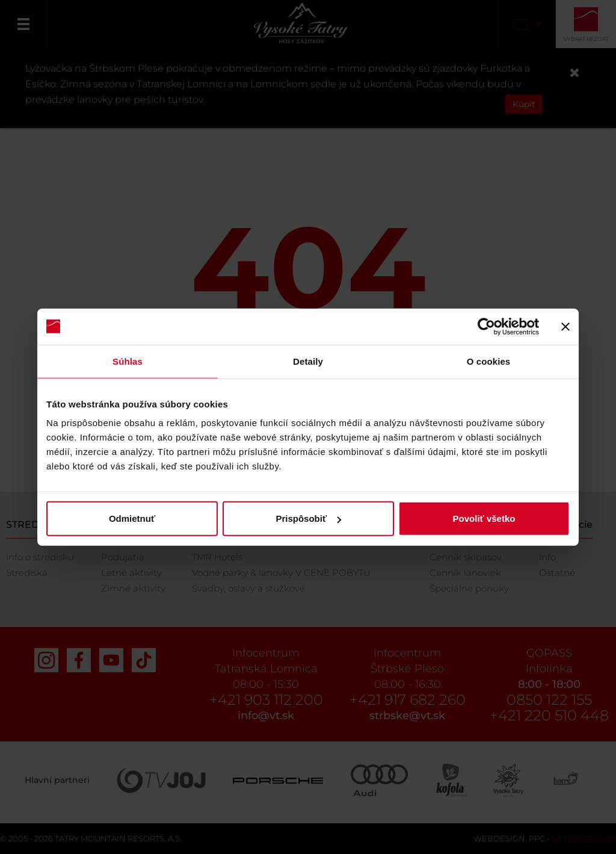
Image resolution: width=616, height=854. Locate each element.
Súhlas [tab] (128, 361)
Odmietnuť (132, 518)
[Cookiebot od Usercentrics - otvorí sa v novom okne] (486, 326)
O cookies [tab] (489, 361)
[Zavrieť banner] (565, 326)
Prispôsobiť (308, 518)
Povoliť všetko (484, 518)
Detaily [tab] (308, 361)
